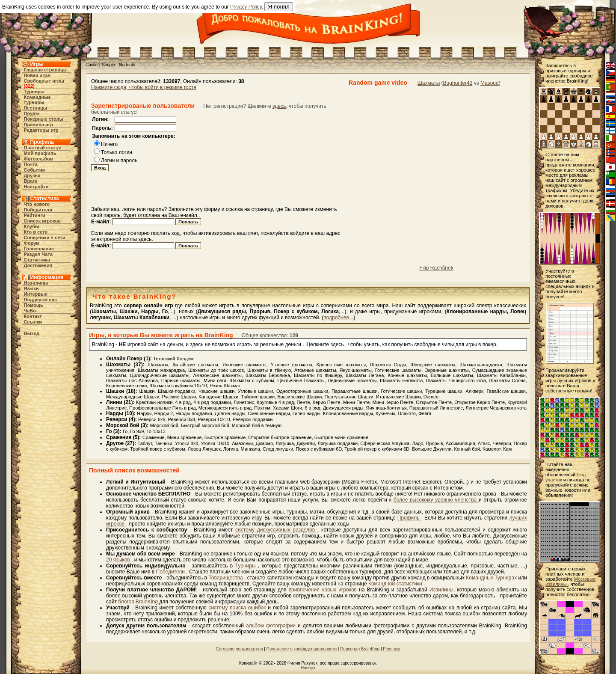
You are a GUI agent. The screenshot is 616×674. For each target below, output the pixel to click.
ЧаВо (30, 311)
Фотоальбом (39, 159)
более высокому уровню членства (436, 500)
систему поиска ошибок (238, 608)
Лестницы (36, 108)
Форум (32, 243)
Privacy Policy (246, 7)
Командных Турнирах (492, 578)
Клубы (32, 226)
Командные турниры (37, 100)
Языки (31, 288)
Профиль (409, 518)
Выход (32, 333)
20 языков (119, 560)
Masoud (490, 83)
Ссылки (33, 322)
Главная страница (45, 70)
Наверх (308, 668)
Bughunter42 (458, 83)
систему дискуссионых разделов (276, 530)
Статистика (37, 260)
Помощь (34, 305)
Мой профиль (40, 153)
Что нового (37, 204)
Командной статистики (396, 584)
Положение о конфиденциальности (302, 649)
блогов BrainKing (138, 602)
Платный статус (43, 148)
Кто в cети (36, 232)
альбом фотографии (272, 626)
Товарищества (226, 578)
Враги (31, 181)
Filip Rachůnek (436, 268)
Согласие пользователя (240, 649)
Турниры (34, 92)
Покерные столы (44, 119)
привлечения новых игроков (324, 590)
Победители (38, 210)
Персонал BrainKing (360, 649)
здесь (279, 106)
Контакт (33, 316)
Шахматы (429, 83)
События (34, 170)
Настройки (36, 187)
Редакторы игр (41, 130)
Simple (108, 65)
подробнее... (338, 318)
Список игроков (42, 221)
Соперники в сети (45, 238)
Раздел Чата (38, 254)
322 (29, 86)
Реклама (391, 649)
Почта (31, 164)
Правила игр (39, 125)
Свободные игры (44, 81)
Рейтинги (35, 215)
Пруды (32, 113)
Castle (92, 65)
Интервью (36, 294)
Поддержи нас (41, 300)
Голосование (39, 249)
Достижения (38, 265)
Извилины (36, 283)
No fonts (127, 65)
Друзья (32, 175)
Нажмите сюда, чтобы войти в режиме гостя (144, 87)
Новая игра (37, 75)
